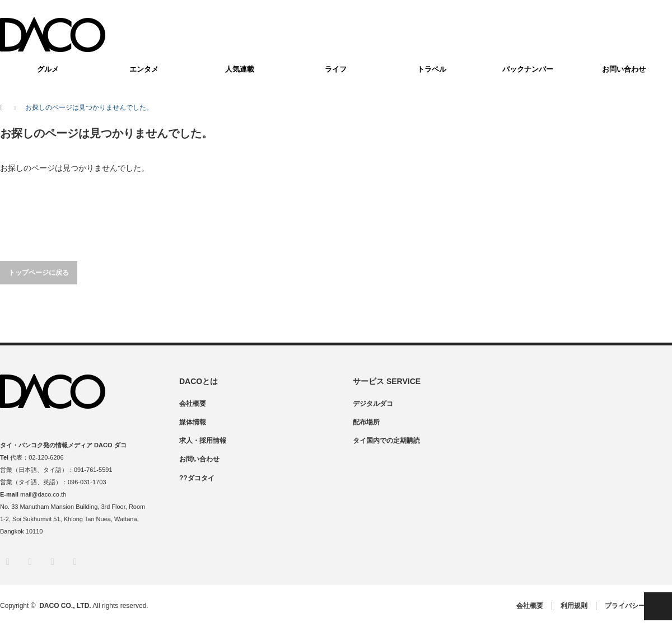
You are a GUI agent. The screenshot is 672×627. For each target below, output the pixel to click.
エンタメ (144, 69)
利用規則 (574, 606)
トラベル (432, 69)
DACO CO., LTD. (65, 606)
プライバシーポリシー (638, 606)
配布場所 (366, 422)
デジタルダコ (373, 404)
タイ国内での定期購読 (386, 441)
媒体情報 (193, 422)
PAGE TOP (658, 606)
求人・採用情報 (203, 441)
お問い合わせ (624, 69)
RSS (74, 561)
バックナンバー (528, 69)
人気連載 (240, 69)
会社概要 (193, 404)
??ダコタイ (197, 478)
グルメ (48, 69)
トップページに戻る (39, 273)
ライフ (336, 69)
